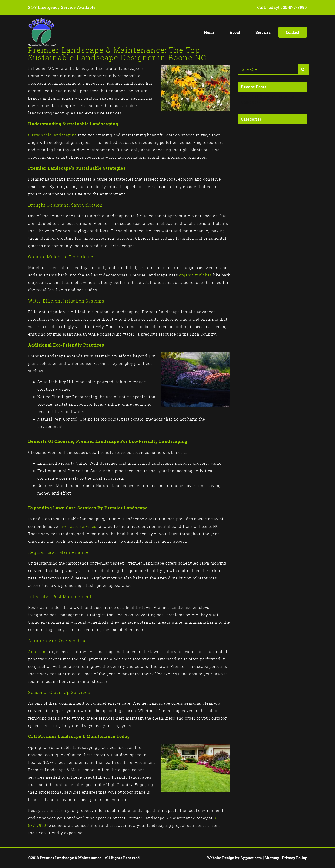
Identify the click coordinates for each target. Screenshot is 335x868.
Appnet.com (251, 858)
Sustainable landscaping (52, 135)
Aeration (37, 652)
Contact (293, 32)
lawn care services (78, 526)
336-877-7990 (294, 7)
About (235, 32)
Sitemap (272, 858)
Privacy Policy (294, 858)
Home (209, 32)
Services (263, 32)
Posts (246, 129)
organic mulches (196, 275)
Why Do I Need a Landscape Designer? (268, 99)
